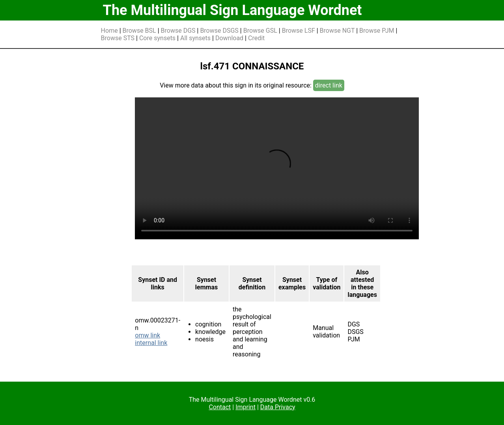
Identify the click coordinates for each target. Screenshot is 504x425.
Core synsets (157, 38)
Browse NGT (337, 31)
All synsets (195, 38)
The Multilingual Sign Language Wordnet (232, 10)
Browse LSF (299, 31)
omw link (147, 335)
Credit (256, 38)
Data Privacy (278, 407)
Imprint (245, 407)
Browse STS (118, 38)
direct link (329, 85)
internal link (151, 343)
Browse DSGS (219, 31)
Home (109, 31)
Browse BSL (139, 31)
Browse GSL (260, 31)
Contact (220, 407)
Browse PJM (377, 31)
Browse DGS (178, 31)
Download (229, 38)
